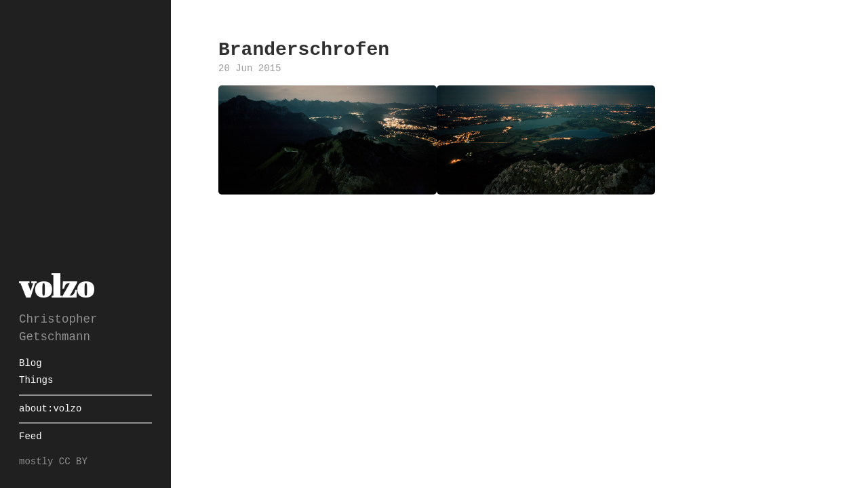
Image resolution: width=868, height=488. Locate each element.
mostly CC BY (53, 462)
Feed (31, 437)
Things (36, 381)
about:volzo (50, 409)
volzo (56, 286)
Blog (31, 364)
